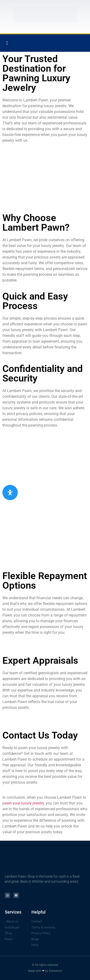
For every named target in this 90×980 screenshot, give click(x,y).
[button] (7, 43)
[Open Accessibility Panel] (10, 493)
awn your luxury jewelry (24, 803)
